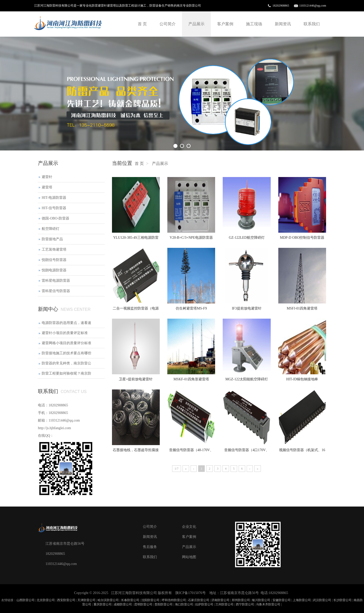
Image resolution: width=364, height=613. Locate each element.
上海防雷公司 (302, 600)
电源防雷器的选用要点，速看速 (66, 323)
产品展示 (196, 24)
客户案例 (225, 24)
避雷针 (47, 177)
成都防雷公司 (123, 604)
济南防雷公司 (220, 600)
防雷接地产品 (52, 239)
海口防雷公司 (184, 604)
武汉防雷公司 (322, 600)
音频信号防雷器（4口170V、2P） (247, 452)
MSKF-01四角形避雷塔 (191, 379)
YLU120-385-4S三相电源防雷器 (136, 239)
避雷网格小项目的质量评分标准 (66, 343)
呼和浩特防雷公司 (174, 600)
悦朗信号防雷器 (54, 260)
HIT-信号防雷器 (54, 208)
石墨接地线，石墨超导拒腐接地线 (136, 452)
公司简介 (168, 24)
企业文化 (189, 527)
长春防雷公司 (130, 600)
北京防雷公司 (46, 600)
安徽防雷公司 (282, 600)
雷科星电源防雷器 (56, 281)
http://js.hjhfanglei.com (54, 428)
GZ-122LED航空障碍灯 (247, 238)
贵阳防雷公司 (164, 604)
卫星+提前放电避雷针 (136, 379)
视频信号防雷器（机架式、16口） (302, 452)
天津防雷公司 (86, 600)
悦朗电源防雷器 (54, 270)
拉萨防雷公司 (204, 604)
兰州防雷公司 (224, 604)
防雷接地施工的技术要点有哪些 (66, 353)
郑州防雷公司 (241, 600)
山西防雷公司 (26, 600)
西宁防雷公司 (245, 604)
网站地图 (189, 557)
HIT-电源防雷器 (54, 198)
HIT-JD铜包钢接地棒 (302, 379)
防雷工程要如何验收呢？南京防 (66, 373)
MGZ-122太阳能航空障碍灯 (247, 379)
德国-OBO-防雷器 (55, 218)
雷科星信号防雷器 (56, 291)
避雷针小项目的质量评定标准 (65, 333)
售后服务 (150, 547)
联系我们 (312, 24)
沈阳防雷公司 (150, 600)
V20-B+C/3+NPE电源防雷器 (191, 238)
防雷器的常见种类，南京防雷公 (66, 363)
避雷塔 (47, 187)
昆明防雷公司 (143, 604)
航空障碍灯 (51, 229)
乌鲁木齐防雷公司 (268, 604)
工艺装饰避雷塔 (54, 249)
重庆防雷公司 (103, 604)
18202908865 (281, 6)
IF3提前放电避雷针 (247, 308)
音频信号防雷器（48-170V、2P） (191, 452)
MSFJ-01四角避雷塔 (302, 308)
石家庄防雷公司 (199, 600)
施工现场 (254, 24)
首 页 (142, 24)
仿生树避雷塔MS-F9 (191, 308)
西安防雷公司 (66, 600)
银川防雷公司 (261, 600)
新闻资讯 (283, 24)
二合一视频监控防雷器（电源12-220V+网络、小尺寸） (136, 310)
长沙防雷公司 (343, 600)
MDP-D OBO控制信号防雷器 (302, 238)
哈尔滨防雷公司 (108, 600)
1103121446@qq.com (313, 6)
